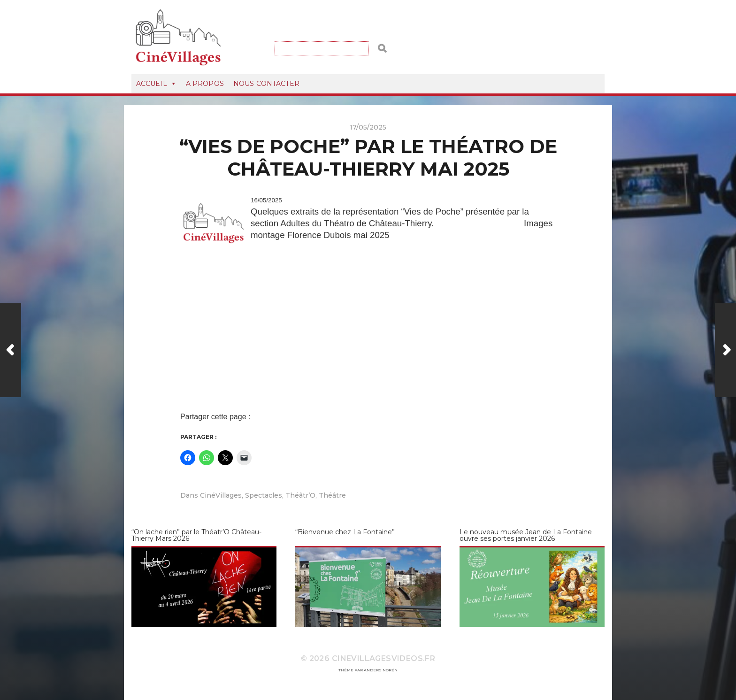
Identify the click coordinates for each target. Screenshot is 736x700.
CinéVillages (221, 495)
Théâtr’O (300, 495)
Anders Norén (381, 670)
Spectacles (264, 495)
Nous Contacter (266, 84)
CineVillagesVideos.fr (383, 658)
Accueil (156, 84)
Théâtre (332, 495)
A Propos (205, 84)
